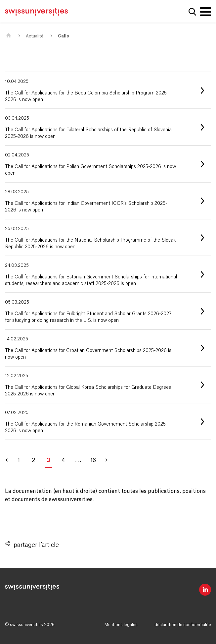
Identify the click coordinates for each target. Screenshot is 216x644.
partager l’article (36, 545)
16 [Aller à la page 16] (93, 460)
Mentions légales (121, 625)
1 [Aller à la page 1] (19, 460)
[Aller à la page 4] (109, 460)
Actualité (35, 36)
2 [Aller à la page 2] (33, 460)
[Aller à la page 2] (10, 460)
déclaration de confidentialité (183, 625)
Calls (63, 36)
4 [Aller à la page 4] (63, 460)
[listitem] (108, 90)
